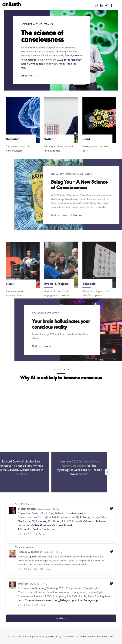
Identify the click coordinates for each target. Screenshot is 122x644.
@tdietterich (49, 552)
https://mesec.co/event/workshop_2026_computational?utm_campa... (60, 601)
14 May (59, 552)
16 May (56, 509)
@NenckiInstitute (41, 526)
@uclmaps (24, 522)
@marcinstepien (44, 509)
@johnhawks (39, 522)
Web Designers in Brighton (94, 637)
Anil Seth (23, 584)
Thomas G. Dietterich (30, 552)
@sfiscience (83, 518)
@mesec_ (40, 588)
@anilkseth (54, 522)
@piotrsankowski (62, 526)
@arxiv (33, 557)
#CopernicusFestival (30, 529)
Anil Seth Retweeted (26, 504)
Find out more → (107, 347)
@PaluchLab (91, 522)
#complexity (78, 514)
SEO (112, 637)
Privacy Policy (54, 637)
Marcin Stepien (27, 509)
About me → (29, 76)
